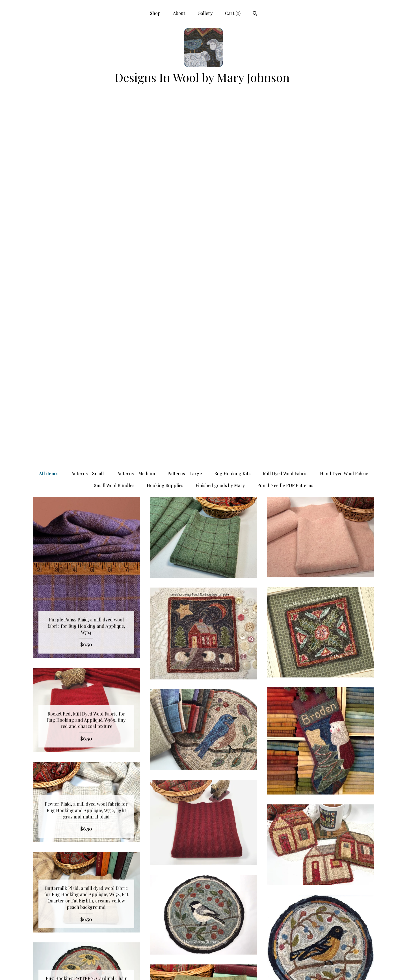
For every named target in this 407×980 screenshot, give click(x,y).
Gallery (205, 13)
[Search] (255, 14)
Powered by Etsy (321, 950)
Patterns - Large (185, 113)
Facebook (203, 941)
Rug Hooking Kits (232, 113)
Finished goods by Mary (220, 125)
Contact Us (86, 968)
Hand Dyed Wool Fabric (344, 113)
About (179, 13)
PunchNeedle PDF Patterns (285, 125)
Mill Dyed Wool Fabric (285, 113)
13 (232, 847)
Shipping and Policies (86, 959)
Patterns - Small (87, 113)
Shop (155, 13)
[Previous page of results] (155, 847)
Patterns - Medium (136, 113)
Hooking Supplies (165, 125)
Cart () (233, 13)
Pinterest (203, 932)
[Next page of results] (253, 847)
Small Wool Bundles (114, 125)
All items (48, 113)
